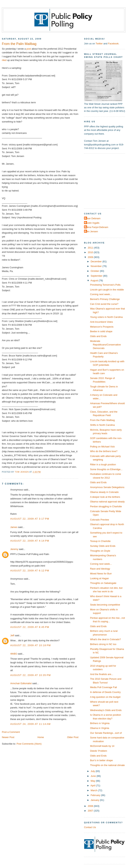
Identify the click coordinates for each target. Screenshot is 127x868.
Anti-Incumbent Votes (101, 322)
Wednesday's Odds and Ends (106, 710)
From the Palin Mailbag (102, 420)
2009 (91, 257)
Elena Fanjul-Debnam (97, 227)
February (96, 795)
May (93, 781)
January (95, 800)
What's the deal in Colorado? (105, 639)
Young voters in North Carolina (106, 317)
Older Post (73, 737)
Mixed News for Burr (101, 574)
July (93, 771)
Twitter (99, 44)
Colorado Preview (100, 520)
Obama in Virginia (100, 728)
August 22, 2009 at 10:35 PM (31, 675)
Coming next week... (101, 294)
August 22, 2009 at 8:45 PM (30, 627)
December (96, 261)
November (96, 266)
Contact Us (90, 827)
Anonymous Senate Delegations (107, 487)
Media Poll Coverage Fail (103, 687)
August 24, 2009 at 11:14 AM (30, 724)
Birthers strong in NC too (103, 644)
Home (41, 737)
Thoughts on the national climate (107, 765)
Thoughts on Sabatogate (103, 583)
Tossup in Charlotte (100, 541)
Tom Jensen (91, 231)
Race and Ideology (100, 569)
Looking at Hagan (99, 578)
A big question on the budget (105, 697)
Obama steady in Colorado (104, 492)
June (93, 776)
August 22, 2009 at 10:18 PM (31, 645)
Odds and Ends (98, 336)
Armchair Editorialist (21, 683)
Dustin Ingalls (92, 223)
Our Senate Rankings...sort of (106, 733)
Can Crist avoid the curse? (104, 304)
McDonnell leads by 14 (102, 746)
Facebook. (114, 44)
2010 (91, 252)
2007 (91, 811)
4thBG (14, 654)
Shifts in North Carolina (102, 425)
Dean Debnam (93, 218)
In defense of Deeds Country (105, 692)
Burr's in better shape (101, 760)
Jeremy (14, 549)
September (97, 276)
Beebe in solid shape (101, 331)
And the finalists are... (102, 674)
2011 (91, 248)
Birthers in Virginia (100, 723)
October (95, 271)
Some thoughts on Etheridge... (106, 469)
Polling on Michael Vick (102, 447)
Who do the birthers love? (104, 451)
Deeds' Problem (99, 751)
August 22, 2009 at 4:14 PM (30, 541)
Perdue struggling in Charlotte (106, 506)
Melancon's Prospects (102, 327)
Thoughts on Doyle (100, 551)
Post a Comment (11, 732)
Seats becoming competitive (105, 605)
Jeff (12, 635)
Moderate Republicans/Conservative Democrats (105, 345)
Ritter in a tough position (103, 464)
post (29, 49)
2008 (91, 806)
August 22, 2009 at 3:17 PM (30, 519)
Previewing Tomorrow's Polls (105, 285)
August (95, 280)
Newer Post (8, 737)
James (14, 527)
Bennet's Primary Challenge (105, 299)
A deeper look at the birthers (105, 497)
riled (4, 60)
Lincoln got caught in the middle (107, 290)
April (93, 786)
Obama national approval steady (107, 502)
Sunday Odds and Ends (103, 546)
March (94, 790)
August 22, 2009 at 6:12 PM (30, 571)
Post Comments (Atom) (29, 744)
